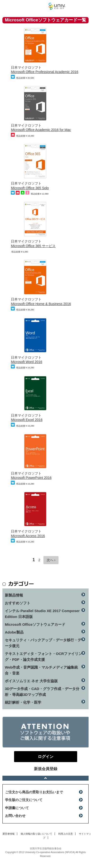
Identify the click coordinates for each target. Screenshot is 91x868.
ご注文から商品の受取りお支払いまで (34, 792)
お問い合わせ (15, 816)
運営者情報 (8, 834)
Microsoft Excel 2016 (27, 420)
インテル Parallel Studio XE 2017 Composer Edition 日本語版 (42, 614)
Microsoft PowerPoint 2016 (31, 478)
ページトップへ (45, 778)
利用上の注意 (66, 834)
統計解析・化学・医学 (23, 702)
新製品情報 (14, 595)
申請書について (17, 808)
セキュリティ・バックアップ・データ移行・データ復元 (43, 643)
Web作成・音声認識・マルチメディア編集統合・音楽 (41, 670)
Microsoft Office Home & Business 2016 (41, 304)
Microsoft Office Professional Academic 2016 (45, 72)
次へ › (51, 560)
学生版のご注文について (24, 800)
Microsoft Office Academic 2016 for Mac (41, 130)
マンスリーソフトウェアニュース (24, 6)
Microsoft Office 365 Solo (30, 188)
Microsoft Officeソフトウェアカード (35, 624)
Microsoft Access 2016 (28, 536)
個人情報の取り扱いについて (36, 834)
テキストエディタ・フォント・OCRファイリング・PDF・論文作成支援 (43, 657)
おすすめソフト (18, 603)
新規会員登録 (46, 769)
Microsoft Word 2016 (27, 362)
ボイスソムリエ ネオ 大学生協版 (31, 681)
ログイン (85, 7)
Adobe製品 (14, 632)
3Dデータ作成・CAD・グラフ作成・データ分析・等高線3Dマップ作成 (42, 692)
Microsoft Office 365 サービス (33, 246)
